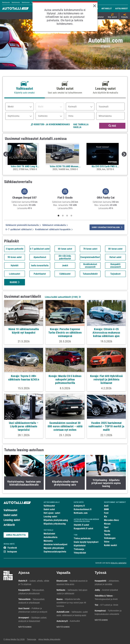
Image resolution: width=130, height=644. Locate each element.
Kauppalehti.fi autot (83, 528)
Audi (106, 506)
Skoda (107, 531)
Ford (106, 513)
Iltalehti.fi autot (81, 525)
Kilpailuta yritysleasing (55, 524)
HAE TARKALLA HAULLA (81, 126)
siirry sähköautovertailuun (107, 227)
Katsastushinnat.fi (83, 509)
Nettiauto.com (81, 513)
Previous (6, 154)
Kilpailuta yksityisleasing (56, 520)
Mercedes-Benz (111, 520)
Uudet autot (10, 515)
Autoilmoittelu (51, 537)
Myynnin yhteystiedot (54, 548)
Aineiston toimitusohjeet (55, 544)
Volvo (107, 542)
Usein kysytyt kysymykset (86, 542)
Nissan (107, 524)
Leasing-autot (12, 520)
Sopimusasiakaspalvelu (55, 552)
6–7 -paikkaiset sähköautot (20, 229)
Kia (106, 517)
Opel (106, 527)
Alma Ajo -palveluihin (119, 563)
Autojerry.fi (79, 506)
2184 (75, 297)
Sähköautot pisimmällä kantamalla (23, 225)
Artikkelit (9, 525)
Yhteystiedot (80, 553)
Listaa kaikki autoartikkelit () (63, 297)
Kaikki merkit (110, 545)
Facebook (12, 548)
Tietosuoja (79, 549)
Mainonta (48, 541)
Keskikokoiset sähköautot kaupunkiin (54, 229)
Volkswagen (110, 538)
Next (124, 154)
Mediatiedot (49, 534)
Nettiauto (6, 2)
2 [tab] (63, 216)
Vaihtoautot (10, 510)
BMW (106, 509)
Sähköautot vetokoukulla (55, 225)
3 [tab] (67, 216)
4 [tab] (71, 216)
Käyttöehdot (80, 546)
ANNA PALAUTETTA (16, 535)
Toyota (107, 535)
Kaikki (15, 282)
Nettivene (26, 2)
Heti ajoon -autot (52, 513)
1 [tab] (59, 216)
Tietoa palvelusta (82, 538)
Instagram (12, 552)
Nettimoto (16, 2)
